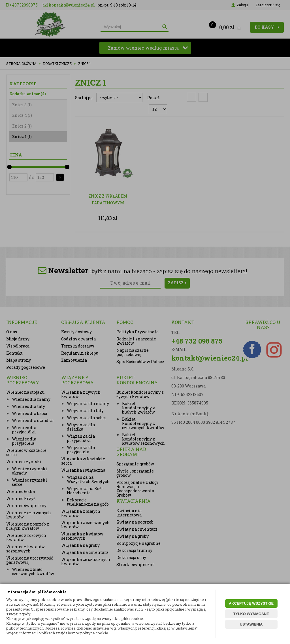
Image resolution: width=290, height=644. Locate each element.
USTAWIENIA (251, 624)
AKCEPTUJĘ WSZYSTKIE (251, 603)
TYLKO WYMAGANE (251, 614)
